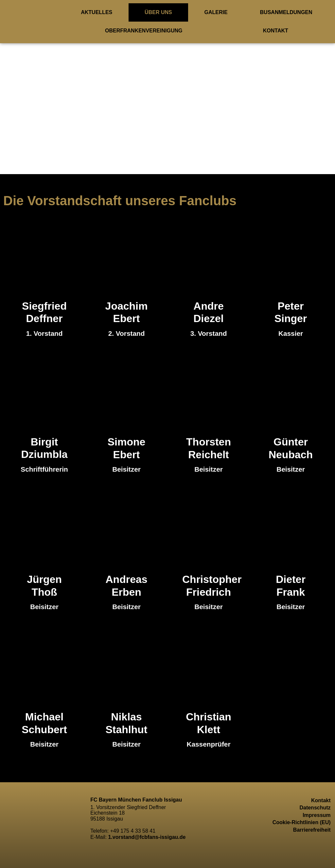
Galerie (216, 12)
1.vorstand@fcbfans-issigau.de (147, 837)
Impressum (317, 815)
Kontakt (276, 31)
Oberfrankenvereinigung (144, 31)
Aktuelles (97, 12)
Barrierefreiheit (312, 830)
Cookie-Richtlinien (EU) (302, 822)
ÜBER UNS (158, 12)
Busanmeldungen (286, 12)
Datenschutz (315, 808)
